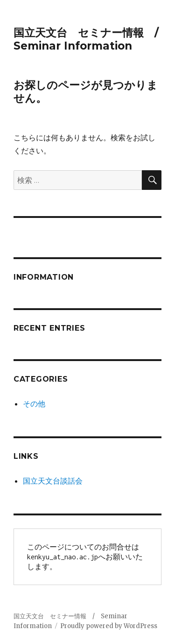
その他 (34, 404)
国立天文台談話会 (53, 481)
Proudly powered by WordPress (109, 626)
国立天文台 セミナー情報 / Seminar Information (91, 39)
